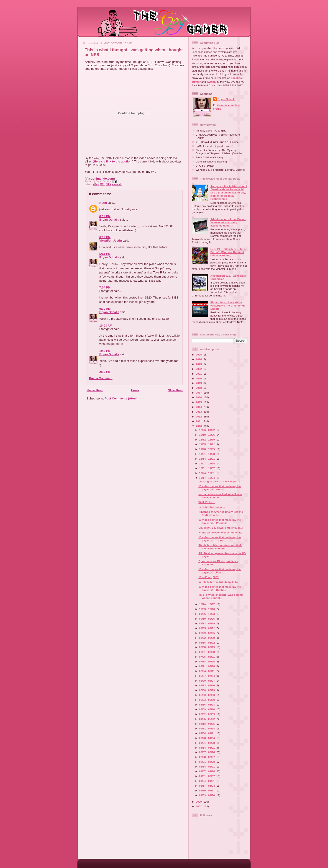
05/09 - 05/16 (207, 709)
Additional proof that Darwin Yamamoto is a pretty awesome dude (228, 222)
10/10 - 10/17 (207, 604)
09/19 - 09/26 (207, 619)
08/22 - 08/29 (207, 638)
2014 (199, 407)
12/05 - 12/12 (207, 444)
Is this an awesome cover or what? (220, 532)
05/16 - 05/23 (207, 704)
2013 (199, 412)
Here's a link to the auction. (113, 161)
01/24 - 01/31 (207, 781)
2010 (199, 426)
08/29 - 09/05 (207, 633)
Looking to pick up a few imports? (220, 481)
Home (135, 390)
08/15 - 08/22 (207, 643)
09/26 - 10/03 (207, 614)
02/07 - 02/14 (207, 771)
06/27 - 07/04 (207, 676)
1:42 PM (105, 351)
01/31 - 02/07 (207, 776)
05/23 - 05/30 (207, 700)
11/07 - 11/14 (207, 463)
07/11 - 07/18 (207, 666)
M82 (102, 184)
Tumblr (196, 82)
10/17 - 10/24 (207, 478)
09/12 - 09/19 (207, 623)
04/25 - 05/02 (207, 719)
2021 (199, 374)
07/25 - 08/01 (207, 657)
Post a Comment (101, 378)
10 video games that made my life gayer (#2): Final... (220, 571)
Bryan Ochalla (109, 220)
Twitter (211, 82)
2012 (199, 416)
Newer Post (95, 390)
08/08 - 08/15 (207, 647)
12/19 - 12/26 (207, 435)
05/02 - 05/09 (207, 714)
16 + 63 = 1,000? (209, 577)
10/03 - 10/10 (207, 609)
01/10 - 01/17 (207, 790)
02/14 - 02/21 (207, 766)
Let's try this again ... (212, 507)
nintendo (117, 184)
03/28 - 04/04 (207, 738)
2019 (199, 383)
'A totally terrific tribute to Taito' (218, 582)
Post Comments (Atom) (121, 398)
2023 (199, 364)
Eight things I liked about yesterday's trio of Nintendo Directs (228, 305)
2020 (199, 378)
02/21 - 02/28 (207, 762)
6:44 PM (105, 254)
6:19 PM (105, 237)
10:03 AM (106, 326)
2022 (199, 369)
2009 (199, 802)
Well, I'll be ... (207, 502)
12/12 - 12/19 (207, 439)
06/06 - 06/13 (207, 690)
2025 (199, 354)
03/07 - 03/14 (207, 752)
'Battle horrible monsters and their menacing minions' (220, 547)
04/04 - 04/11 (207, 733)
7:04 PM (105, 287)
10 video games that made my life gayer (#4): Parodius (220, 521)
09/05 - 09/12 (207, 628)
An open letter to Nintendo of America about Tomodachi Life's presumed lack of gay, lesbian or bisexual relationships (229, 192)
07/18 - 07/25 (207, 661)
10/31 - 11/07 (207, 468)
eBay (96, 184)
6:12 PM (105, 216)
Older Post (175, 390)
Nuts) (103, 203)
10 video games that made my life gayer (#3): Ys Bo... (220, 539)
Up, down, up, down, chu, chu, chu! (221, 528)
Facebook (237, 78)
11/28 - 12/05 (207, 449)
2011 (199, 421)
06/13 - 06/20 (207, 685)
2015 (199, 402)
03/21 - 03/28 (207, 743)
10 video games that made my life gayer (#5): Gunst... (220, 488)
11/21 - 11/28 (207, 454)
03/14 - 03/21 (207, 748)
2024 (199, 359)
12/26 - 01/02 (207, 430)
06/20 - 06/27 (207, 681)
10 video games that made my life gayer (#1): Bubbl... (220, 588)
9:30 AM (105, 309)
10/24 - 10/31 (207, 473)
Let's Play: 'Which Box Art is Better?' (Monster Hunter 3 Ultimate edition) (228, 252)
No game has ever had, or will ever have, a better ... (220, 496)
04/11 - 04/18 (207, 728)
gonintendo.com (102, 179)
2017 (199, 393)
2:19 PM (105, 372)
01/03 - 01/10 (207, 795)
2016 (199, 397)
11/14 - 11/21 (207, 459)
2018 (199, 388)
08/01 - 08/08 (207, 652)
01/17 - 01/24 (207, 786)
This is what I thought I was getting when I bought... (220, 596)
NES (108, 184)
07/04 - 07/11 (207, 671)
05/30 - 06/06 (207, 695)
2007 (199, 806)
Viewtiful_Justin (111, 241)
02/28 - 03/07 (207, 757)
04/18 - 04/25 (207, 724)
